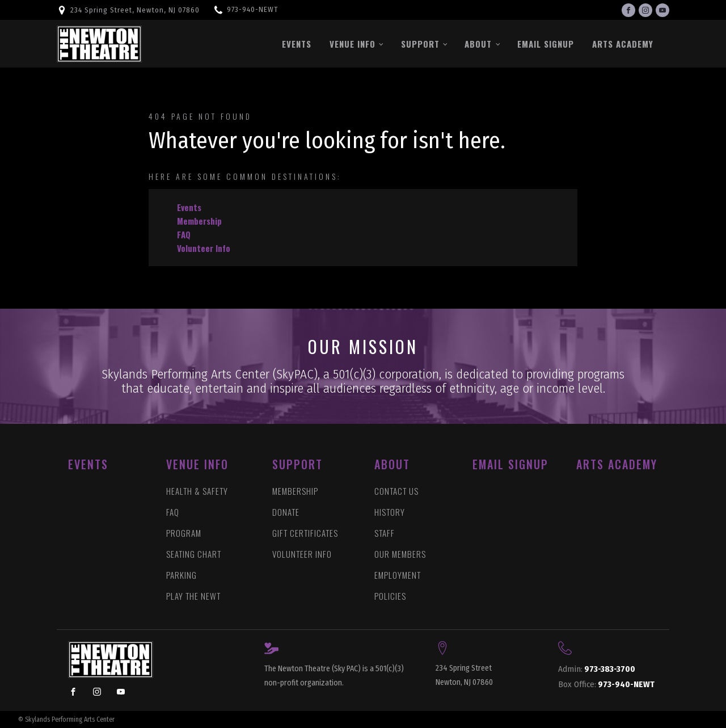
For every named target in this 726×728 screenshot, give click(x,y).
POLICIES (390, 596)
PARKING (181, 575)
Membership (199, 221)
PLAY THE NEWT (193, 596)
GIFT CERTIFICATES (305, 533)
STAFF (385, 533)
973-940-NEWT (252, 9)
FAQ (184, 234)
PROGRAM (184, 533)
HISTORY (390, 512)
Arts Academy (623, 44)
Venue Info (353, 44)
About (478, 44)
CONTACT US (396, 491)
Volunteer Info (204, 248)
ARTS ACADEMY (617, 464)
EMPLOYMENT (398, 575)
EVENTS (88, 464)
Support (420, 44)
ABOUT (392, 464)
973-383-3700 (597, 669)
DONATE (286, 512)
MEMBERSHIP (295, 491)
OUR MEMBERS (400, 554)
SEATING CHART (194, 554)
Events (297, 44)
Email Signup (546, 44)
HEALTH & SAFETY (197, 491)
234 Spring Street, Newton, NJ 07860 (135, 10)
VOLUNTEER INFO (302, 554)
